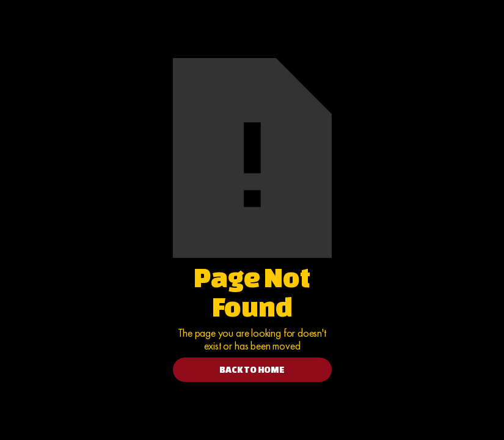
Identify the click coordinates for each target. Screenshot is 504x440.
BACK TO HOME (252, 369)
